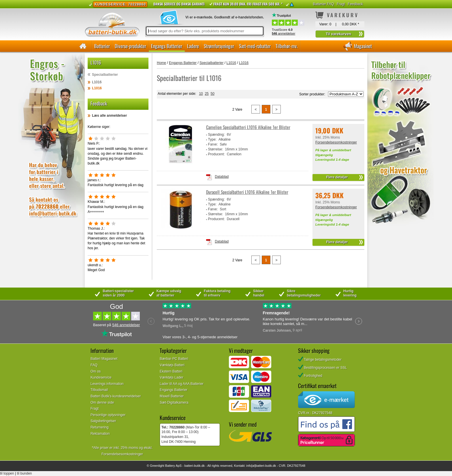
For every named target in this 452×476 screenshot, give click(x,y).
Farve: (213, 144)
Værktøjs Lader (172, 377)
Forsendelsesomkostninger (336, 142)
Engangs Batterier (167, 46)
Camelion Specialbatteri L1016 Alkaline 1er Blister (248, 127)
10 (201, 94)
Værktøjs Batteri (172, 365)
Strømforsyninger (219, 46)
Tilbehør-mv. (287, 46)
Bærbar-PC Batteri (174, 359)
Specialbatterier (105, 75)
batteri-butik (192, 466)
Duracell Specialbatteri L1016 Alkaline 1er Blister (247, 192)
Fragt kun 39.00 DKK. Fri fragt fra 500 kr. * (248, 4)
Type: (212, 139)
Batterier (102, 46)
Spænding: (216, 135)
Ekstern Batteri (171, 371)
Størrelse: (216, 149)
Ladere (193, 46)
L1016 (97, 82)
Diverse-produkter (130, 46)
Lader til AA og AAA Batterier (182, 384)
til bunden (25, 473)
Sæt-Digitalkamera (174, 403)
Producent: (216, 154)
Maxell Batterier (172, 396)
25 (207, 94)
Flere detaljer (337, 177)
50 (212, 94)
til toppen (7, 473)
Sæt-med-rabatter (255, 46)
